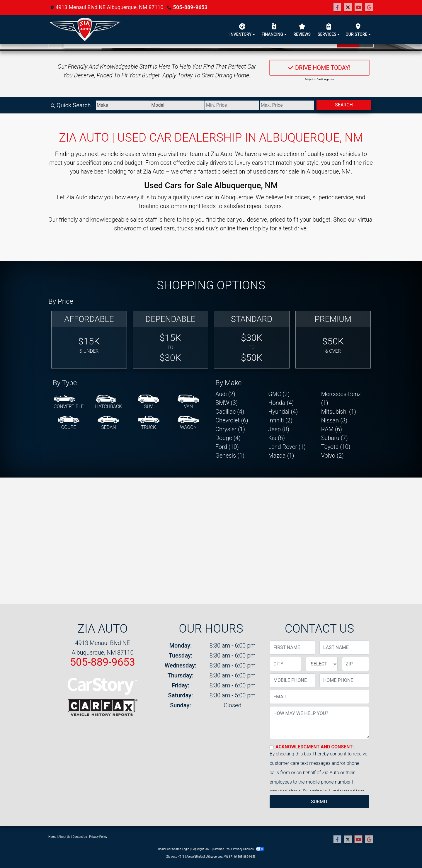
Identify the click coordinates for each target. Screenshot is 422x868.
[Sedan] (108, 423)
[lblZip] (356, 664)
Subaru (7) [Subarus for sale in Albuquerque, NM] (335, 438)
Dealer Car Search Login (174, 849)
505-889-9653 (190, 7)
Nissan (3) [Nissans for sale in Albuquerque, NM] (334, 420)
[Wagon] (188, 423)
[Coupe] (69, 423)
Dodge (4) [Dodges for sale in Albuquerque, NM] (228, 438)
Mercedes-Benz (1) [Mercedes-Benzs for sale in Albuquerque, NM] (341, 398)
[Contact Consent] (272, 747)
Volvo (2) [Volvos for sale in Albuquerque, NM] (332, 456)
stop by (259, 228)
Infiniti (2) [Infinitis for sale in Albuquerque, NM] (280, 420)
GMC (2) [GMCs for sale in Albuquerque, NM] (279, 394)
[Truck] (149, 423)
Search (344, 105)
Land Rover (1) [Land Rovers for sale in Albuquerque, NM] (287, 447)
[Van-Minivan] (188, 402)
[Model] (177, 105)
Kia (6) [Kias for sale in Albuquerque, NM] (276, 438)
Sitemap (219, 849)
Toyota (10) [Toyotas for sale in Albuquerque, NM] (336, 447)
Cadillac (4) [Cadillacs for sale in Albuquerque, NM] (230, 412)
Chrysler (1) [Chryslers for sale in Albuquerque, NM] (230, 429)
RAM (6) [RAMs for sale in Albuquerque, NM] (332, 429)
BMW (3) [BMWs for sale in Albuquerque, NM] (227, 403)
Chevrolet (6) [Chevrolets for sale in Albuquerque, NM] (232, 420)
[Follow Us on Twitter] (348, 7)
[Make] (123, 105)
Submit (319, 802)
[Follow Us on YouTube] (358, 7)
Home (52, 837)
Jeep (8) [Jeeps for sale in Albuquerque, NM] (279, 429)
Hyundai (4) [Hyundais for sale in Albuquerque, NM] (283, 412)
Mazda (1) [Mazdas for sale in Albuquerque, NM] (281, 456)
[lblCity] (285, 664)
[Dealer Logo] (85, 29)
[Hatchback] (109, 402)
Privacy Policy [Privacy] (98, 837)
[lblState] (321, 664)
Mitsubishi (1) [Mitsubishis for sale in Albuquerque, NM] (339, 412)
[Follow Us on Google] (369, 7)
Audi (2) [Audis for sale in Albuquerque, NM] (225, 394)
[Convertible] (69, 402)
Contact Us (80, 837)
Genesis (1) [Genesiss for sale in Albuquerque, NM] (230, 456)
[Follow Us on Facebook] (337, 7)
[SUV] (149, 402)
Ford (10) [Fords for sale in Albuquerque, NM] (227, 447)
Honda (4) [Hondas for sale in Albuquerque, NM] (281, 403)
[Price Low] (232, 105)
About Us (64, 837)
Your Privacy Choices (245, 849)
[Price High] (287, 105)
